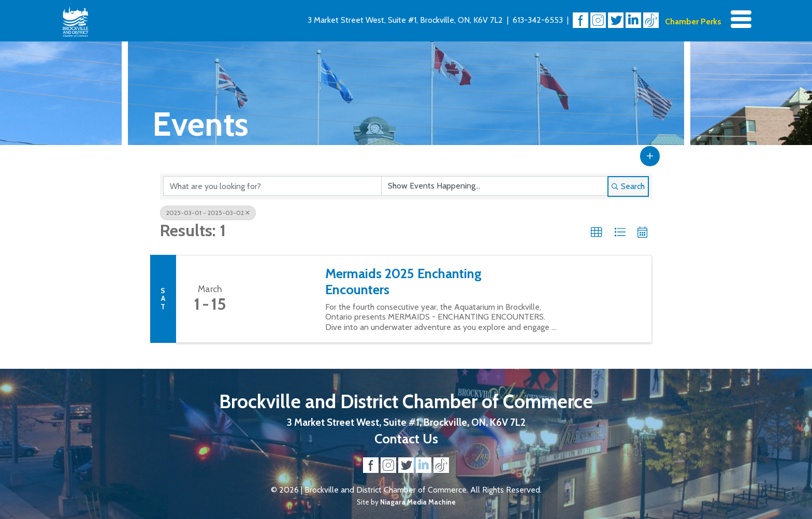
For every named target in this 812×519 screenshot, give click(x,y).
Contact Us (406, 438)
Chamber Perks (693, 21)
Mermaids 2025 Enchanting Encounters (403, 282)
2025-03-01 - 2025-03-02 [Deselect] (208, 213)
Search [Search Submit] (628, 186)
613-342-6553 (538, 20)
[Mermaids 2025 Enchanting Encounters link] (279, 299)
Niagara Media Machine (418, 502)
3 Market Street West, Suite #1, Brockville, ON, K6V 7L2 (405, 20)
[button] (650, 156)
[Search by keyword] (272, 186)
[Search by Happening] (495, 186)
